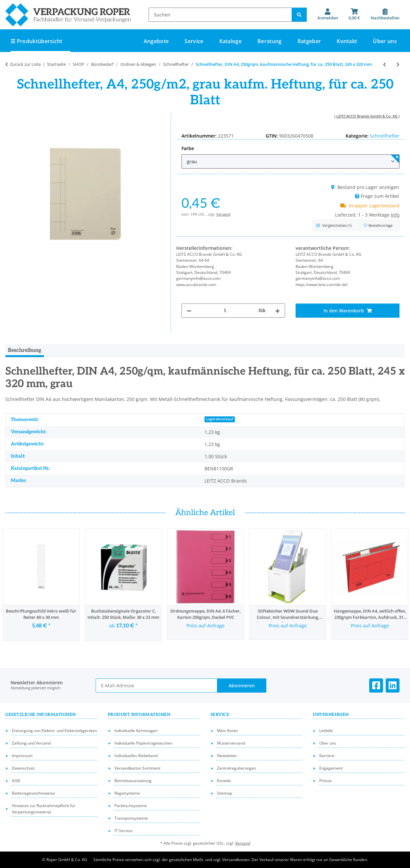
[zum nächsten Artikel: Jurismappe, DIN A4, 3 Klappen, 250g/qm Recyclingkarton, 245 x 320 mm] (398, 64)
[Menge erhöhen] (277, 311)
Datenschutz (23, 768)
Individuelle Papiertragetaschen (143, 743)
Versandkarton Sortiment (137, 768)
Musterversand (231, 743)
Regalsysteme (127, 793)
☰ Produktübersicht (36, 41)
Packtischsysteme (131, 806)
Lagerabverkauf (220, 419)
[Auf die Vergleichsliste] (334, 225)
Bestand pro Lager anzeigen (365, 187)
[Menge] (225, 311)
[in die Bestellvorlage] (378, 225)
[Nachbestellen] (385, 14)
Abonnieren (242, 685)
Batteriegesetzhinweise (33, 793)
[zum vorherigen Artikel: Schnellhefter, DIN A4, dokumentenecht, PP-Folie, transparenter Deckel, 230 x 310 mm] (385, 64)
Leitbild (326, 731)
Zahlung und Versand (31, 743)
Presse (326, 781)
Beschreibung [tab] (24, 350)
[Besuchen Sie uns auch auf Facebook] (376, 685)
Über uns (385, 41)
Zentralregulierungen (237, 768)
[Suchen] (220, 15)
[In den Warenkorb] (348, 311)
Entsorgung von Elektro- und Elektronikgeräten (54, 731)
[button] (328, 14)
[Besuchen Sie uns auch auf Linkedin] (393, 685)
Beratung (270, 41)
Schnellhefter (385, 136)
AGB (16, 781)
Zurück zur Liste (25, 64)
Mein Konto (227, 731)
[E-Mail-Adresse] (157, 685)
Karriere (327, 756)
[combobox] (290, 161)
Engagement (331, 768)
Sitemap (225, 793)
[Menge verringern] (189, 311)
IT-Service (123, 831)
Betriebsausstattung (133, 781)
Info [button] (395, 215)
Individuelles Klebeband (136, 756)
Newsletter (227, 756)
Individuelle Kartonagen (136, 731)
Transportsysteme (131, 818)
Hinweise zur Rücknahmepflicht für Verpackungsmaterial (44, 809)
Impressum (22, 756)
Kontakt (347, 41)
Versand (223, 214)
